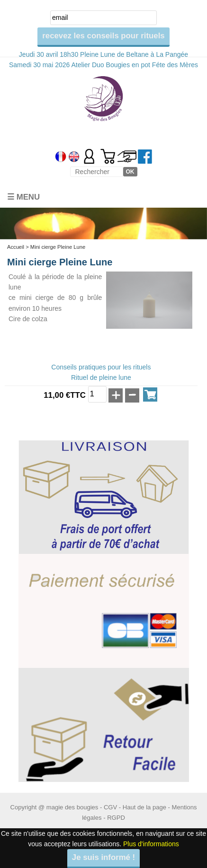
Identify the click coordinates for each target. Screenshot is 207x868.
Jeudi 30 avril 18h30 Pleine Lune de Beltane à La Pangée (103, 54)
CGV (110, 807)
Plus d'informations (151, 844)
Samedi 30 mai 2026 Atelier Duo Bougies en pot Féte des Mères (103, 65)
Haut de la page (144, 807)
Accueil (16, 247)
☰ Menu (23, 197)
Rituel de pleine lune (101, 377)
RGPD (116, 818)
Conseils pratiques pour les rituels (101, 367)
